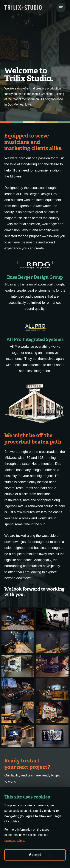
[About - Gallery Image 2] (52, 619)
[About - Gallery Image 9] (18, 712)
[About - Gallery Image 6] (52, 666)
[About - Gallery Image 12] (52, 736)
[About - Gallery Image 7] (18, 689)
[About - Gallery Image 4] (52, 642)
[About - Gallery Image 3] (18, 642)
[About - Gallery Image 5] (18, 666)
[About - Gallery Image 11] (18, 736)
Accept (35, 855)
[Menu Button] (61, 8)
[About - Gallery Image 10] (52, 712)
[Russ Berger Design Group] (35, 265)
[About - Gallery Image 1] (18, 619)
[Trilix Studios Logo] (23, 7)
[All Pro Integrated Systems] (35, 327)
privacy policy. (15, 840)
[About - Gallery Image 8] (52, 689)
